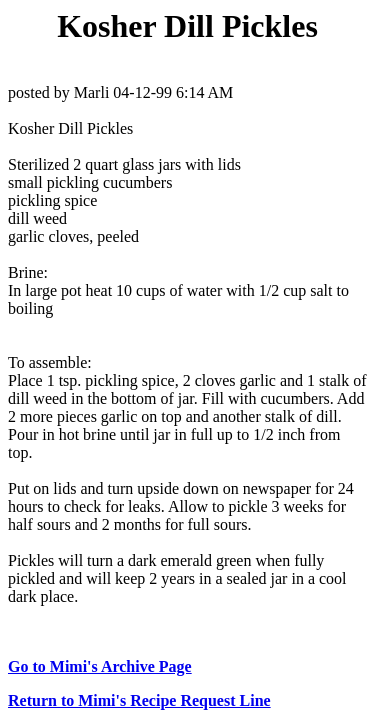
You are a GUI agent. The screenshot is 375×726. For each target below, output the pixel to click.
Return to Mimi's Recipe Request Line (139, 700)
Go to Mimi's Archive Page (100, 666)
